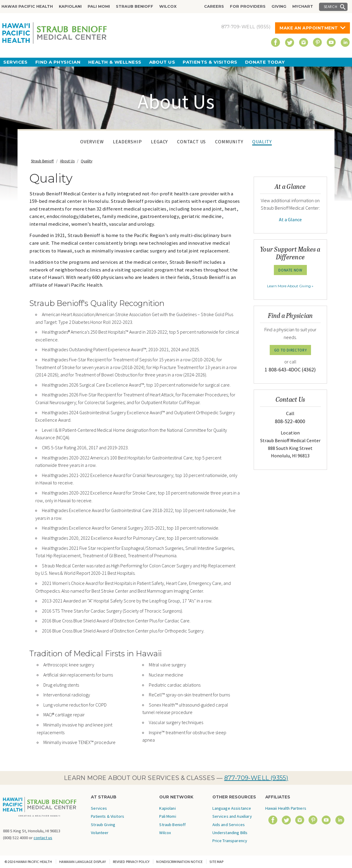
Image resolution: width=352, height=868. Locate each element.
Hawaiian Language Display (83, 862)
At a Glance (290, 219)
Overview (92, 142)
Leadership (127, 142)
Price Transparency (230, 841)
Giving (279, 6)
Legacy (159, 142)
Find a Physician (58, 62)
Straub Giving (103, 825)
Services (15, 62)
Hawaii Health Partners (286, 808)
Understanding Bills (230, 833)
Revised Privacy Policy (131, 862)
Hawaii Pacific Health (27, 6)
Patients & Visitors (210, 62)
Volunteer (100, 833)
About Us (162, 62)
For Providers (248, 6)
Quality (262, 142)
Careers (214, 6)
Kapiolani (70, 6)
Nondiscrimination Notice (179, 862)
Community (229, 142)
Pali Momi (99, 6)
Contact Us (191, 142)
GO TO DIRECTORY (291, 350)
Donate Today (265, 62)
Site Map (216, 862)
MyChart (303, 6)
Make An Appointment (309, 28)
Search (331, 7)
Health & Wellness (115, 62)
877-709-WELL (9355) (256, 778)
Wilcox (168, 6)
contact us (43, 838)
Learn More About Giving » (290, 286)
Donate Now (290, 270)
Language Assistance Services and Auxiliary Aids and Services (232, 816)
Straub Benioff (135, 6)
